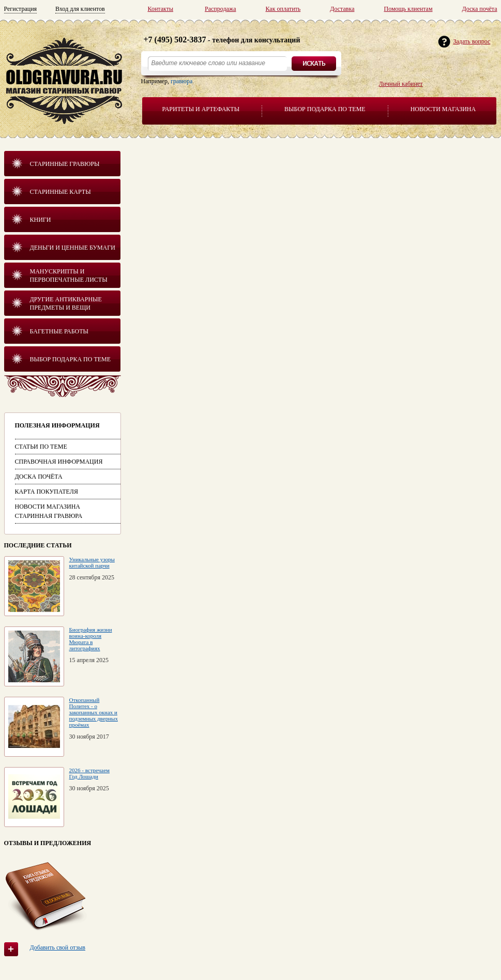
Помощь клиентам (408, 9)
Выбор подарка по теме (325, 109)
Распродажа (220, 9)
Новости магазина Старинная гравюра (49, 511)
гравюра (181, 81)
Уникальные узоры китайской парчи (92, 562)
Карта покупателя (47, 492)
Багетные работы (59, 331)
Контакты (161, 9)
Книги (41, 220)
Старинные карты (60, 192)
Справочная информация (59, 462)
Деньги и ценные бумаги (73, 248)
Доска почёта (480, 9)
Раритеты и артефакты (201, 109)
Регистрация (21, 9)
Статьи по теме (41, 447)
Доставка (342, 9)
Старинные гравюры (65, 164)
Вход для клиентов (80, 9)
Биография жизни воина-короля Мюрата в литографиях (91, 639)
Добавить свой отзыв (58, 947)
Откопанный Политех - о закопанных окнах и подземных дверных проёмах (94, 712)
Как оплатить (283, 9)
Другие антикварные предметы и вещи (66, 303)
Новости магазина (443, 109)
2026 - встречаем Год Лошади (89, 773)
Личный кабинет (401, 84)
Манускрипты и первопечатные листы (69, 275)
